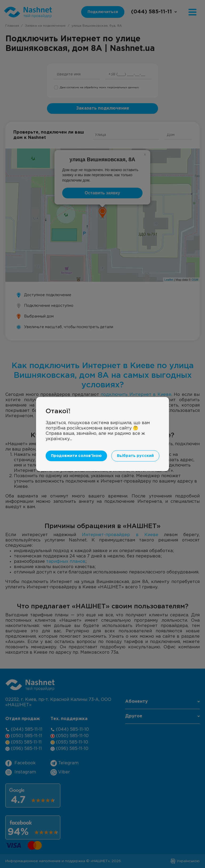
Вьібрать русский (135, 456)
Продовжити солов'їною (76, 456)
